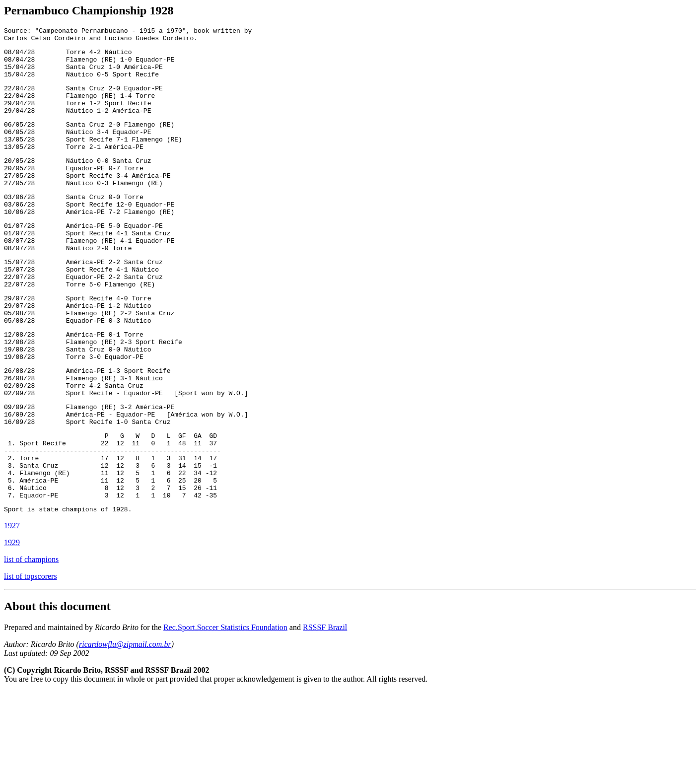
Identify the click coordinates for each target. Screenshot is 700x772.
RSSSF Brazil (325, 708)
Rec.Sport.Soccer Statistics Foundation (225, 708)
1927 (12, 606)
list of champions (31, 640)
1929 (12, 623)
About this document (57, 687)
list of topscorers (31, 657)
